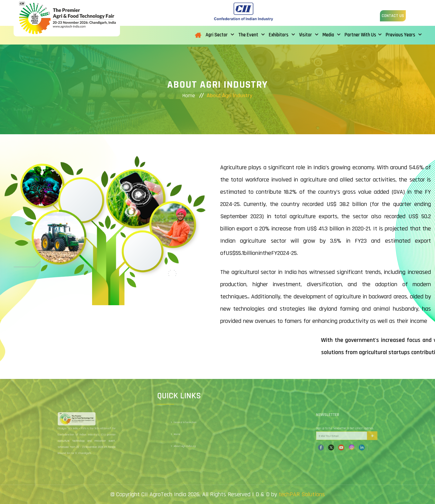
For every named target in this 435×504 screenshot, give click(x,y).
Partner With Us (363, 35)
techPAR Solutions (302, 494)
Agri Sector (220, 35)
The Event (251, 35)
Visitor (309, 35)
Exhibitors (282, 35)
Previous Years (404, 35)
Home (189, 96)
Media (331, 35)
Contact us (393, 16)
